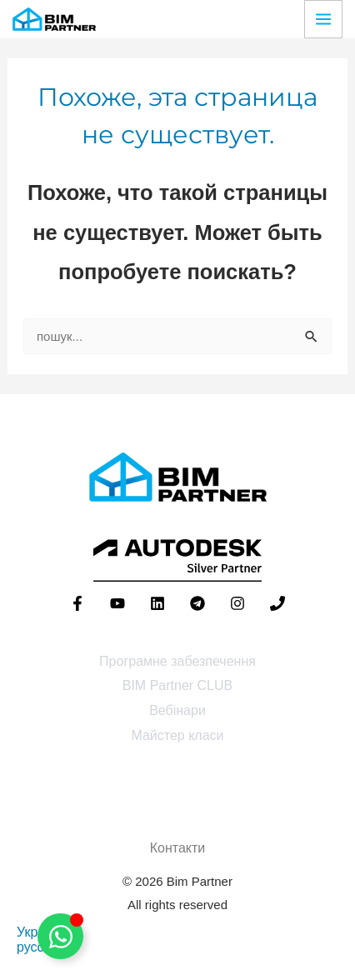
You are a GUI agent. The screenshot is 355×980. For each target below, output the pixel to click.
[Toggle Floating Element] (60, 936)
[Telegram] (197, 603)
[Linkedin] (157, 603)
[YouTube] (117, 603)
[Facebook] (77, 603)
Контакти (178, 848)
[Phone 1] (277, 603)
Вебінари (177, 710)
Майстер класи (177, 735)
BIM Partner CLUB (177, 685)
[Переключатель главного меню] (323, 19)
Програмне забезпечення (177, 661)
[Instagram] (237, 603)
